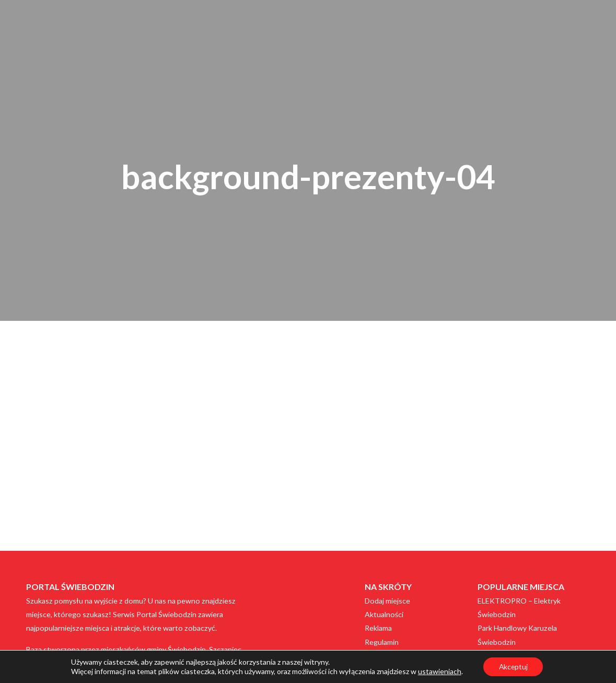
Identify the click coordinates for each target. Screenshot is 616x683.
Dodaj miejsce (387, 601)
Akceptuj (513, 667)
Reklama (378, 628)
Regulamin (382, 642)
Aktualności (384, 614)
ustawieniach (439, 671)
